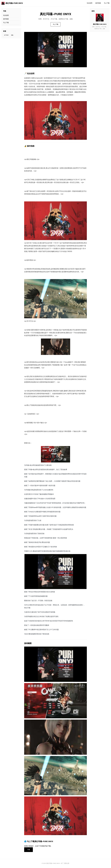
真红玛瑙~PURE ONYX (12, 3)
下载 (29, 850)
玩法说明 (90, 3)
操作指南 (98, 3)
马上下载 (107, 3)
